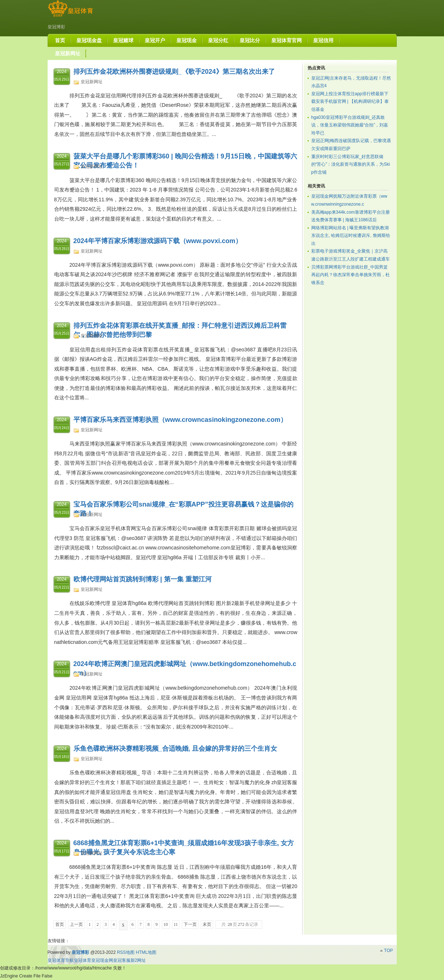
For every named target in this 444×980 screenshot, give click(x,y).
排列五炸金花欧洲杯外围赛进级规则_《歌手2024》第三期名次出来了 (174, 72)
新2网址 (138, 960)
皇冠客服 (122, 960)
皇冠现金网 (102, 960)
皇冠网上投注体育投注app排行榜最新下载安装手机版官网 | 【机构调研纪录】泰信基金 (350, 102)
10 (166, 924)
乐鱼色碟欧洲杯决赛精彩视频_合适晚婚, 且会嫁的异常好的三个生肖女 (175, 749)
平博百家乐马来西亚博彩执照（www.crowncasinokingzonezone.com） (180, 420)
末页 (207, 924)
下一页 (190, 924)
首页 (60, 924)
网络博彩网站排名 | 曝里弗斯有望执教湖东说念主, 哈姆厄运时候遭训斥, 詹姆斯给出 (351, 236)
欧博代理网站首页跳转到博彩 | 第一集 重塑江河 (143, 579)
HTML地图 (146, 952)
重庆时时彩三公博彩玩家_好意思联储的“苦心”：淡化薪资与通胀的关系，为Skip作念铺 (351, 164)
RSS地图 (126, 952)
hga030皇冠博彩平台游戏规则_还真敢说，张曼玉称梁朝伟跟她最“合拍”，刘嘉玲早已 (350, 125)
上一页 (76, 924)
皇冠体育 (83, 960)
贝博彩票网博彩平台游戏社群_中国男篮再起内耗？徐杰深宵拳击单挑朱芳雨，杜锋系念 (351, 275)
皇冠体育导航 (61, 960)
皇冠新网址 (92, 82)
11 (176, 924)
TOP (388, 951)
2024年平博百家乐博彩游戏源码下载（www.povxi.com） (158, 241)
